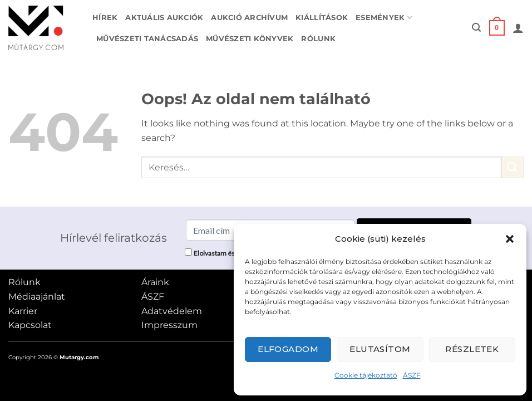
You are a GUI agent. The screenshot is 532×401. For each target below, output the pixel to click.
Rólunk (318, 39)
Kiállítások (322, 18)
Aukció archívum (249, 18)
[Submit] (513, 167)
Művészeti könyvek (250, 39)
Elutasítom (380, 349)
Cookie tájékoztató (366, 375)
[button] (510, 239)
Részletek (472, 349)
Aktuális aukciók (164, 18)
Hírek (105, 18)
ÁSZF (412, 375)
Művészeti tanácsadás (147, 39)
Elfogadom (288, 349)
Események (384, 18)
